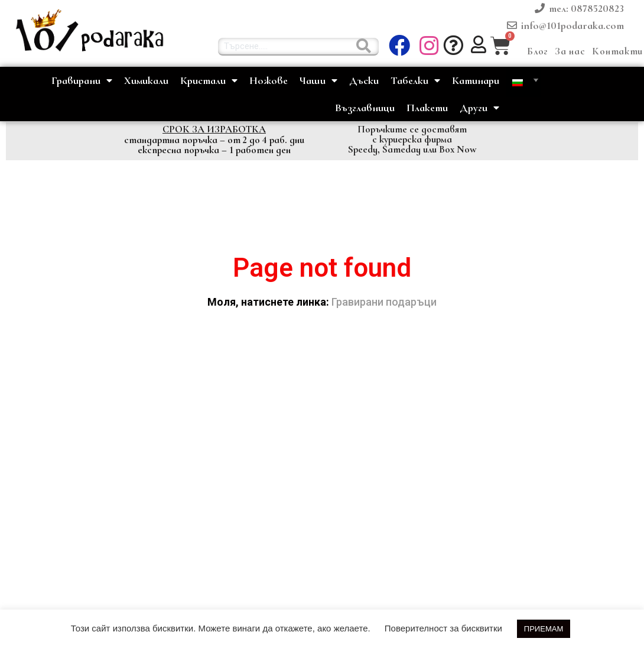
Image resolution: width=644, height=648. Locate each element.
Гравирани (82, 81)
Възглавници (365, 108)
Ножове (269, 80)
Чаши (318, 81)
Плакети (427, 108)
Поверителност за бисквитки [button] (443, 628)
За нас (570, 51)
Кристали (209, 81)
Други (479, 108)
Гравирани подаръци (384, 302)
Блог (537, 51)
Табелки (415, 81)
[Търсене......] (364, 46)
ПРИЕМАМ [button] (544, 629)
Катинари (476, 80)
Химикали (146, 80)
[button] (430, 46)
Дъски (364, 80)
